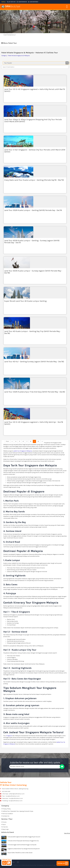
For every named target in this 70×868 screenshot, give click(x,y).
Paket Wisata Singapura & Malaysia (19, 56)
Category (4, 56)
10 (38, 441)
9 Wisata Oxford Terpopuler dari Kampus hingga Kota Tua (23, 841)
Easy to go (5, 829)
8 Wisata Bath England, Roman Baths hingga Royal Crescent (24, 837)
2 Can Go (5, 827)
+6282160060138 (22, 2)
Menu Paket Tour (9, 43)
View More (67, 833)
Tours (4, 825)
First (7, 441)
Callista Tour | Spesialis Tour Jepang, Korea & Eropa (17, 811)
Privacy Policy (6, 809)
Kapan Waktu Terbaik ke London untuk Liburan (20, 853)
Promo (4, 822)
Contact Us (5, 816)
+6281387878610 (33, 2)
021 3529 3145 (11, 2)
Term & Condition (7, 814)
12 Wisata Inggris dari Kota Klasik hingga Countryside (22, 845)
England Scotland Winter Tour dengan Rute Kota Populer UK (24, 849)
